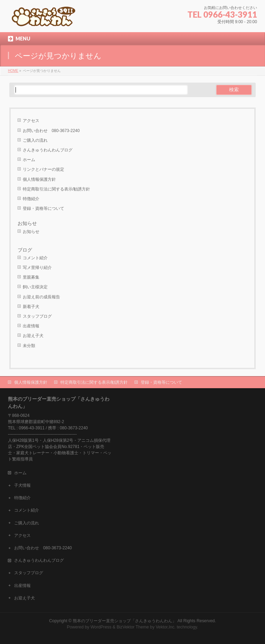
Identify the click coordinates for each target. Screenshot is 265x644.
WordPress (101, 627)
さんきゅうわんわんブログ (48, 150)
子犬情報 (22, 485)
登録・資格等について (43, 208)
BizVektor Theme (133, 627)
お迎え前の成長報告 (41, 297)
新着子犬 (31, 307)
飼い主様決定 (35, 287)
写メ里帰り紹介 (37, 268)
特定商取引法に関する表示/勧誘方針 (56, 189)
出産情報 (31, 326)
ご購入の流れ (35, 140)
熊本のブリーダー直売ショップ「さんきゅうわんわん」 (125, 621)
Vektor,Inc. (166, 627)
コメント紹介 (35, 258)
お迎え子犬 (33, 336)
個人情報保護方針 (39, 179)
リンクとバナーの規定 (43, 169)
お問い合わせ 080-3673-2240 (51, 131)
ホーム (29, 160)
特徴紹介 (31, 199)
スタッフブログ (37, 316)
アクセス (31, 121)
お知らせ (27, 223)
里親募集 (31, 277)
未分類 (29, 346)
